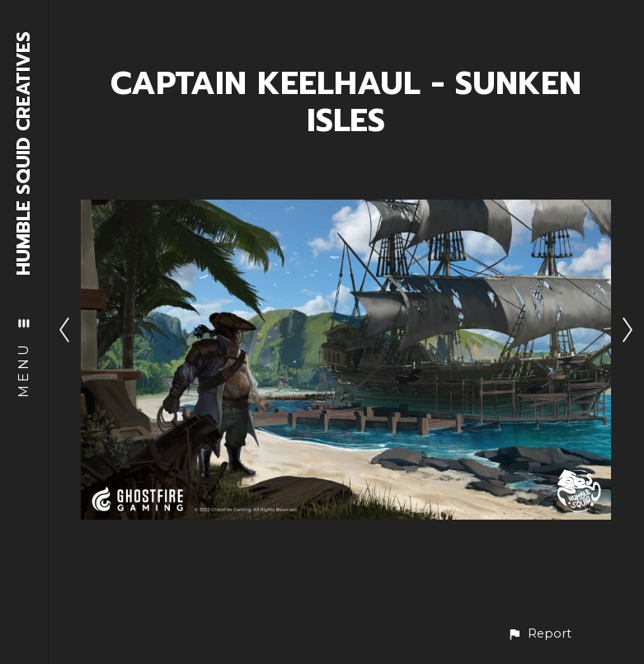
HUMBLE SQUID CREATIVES (24, 153)
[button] (539, 634)
